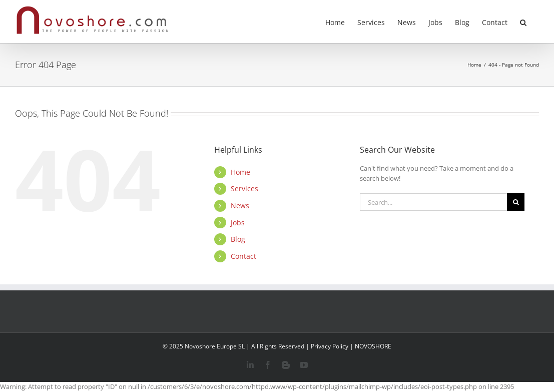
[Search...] (433, 202)
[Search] (516, 202)
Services (244, 188)
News (240, 206)
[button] (523, 22)
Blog (238, 239)
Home (240, 172)
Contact (243, 256)
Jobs (238, 223)
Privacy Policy (330, 346)
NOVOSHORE (373, 346)
